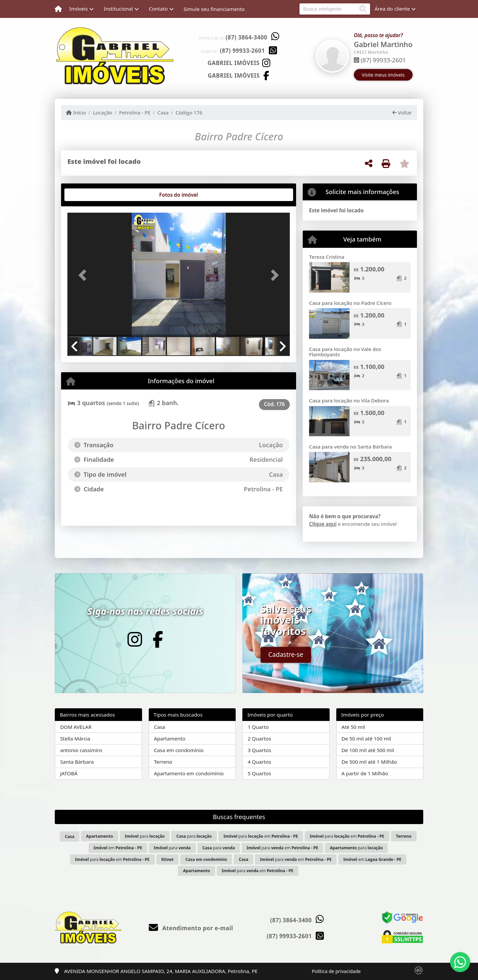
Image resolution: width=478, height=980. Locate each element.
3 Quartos (259, 750)
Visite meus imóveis (383, 75)
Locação (103, 112)
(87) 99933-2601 (242, 51)
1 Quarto (258, 727)
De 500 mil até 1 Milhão (369, 762)
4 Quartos (259, 762)
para (145, 836)
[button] (84, 275)
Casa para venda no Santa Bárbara (350, 447)
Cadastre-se (286, 655)
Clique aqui (323, 524)
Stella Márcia (75, 738)
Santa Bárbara (77, 762)
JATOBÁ (69, 773)
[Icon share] (239, 62)
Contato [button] (158, 9)
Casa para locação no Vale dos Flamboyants (345, 352)
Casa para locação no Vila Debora (349, 400)
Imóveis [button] (79, 9)
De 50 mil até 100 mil (366, 738)
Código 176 (189, 112)
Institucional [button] (118, 9)
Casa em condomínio (179, 750)
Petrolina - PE (135, 112)
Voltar (402, 112)
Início (76, 112)
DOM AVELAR (76, 727)
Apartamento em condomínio (189, 773)
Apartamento (170, 738)
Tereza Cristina (327, 257)
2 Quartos (259, 738)
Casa (163, 112)
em (118, 848)
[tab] (89, 195)
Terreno (163, 762)
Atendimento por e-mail (191, 928)
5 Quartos (259, 773)
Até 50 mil (353, 727)
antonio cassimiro (81, 750)
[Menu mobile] (58, 9)
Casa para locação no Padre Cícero (350, 303)
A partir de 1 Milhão (365, 773)
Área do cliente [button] (392, 9)
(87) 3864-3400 (247, 37)
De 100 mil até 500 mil (368, 750)
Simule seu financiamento (214, 9)
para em (261, 836)
